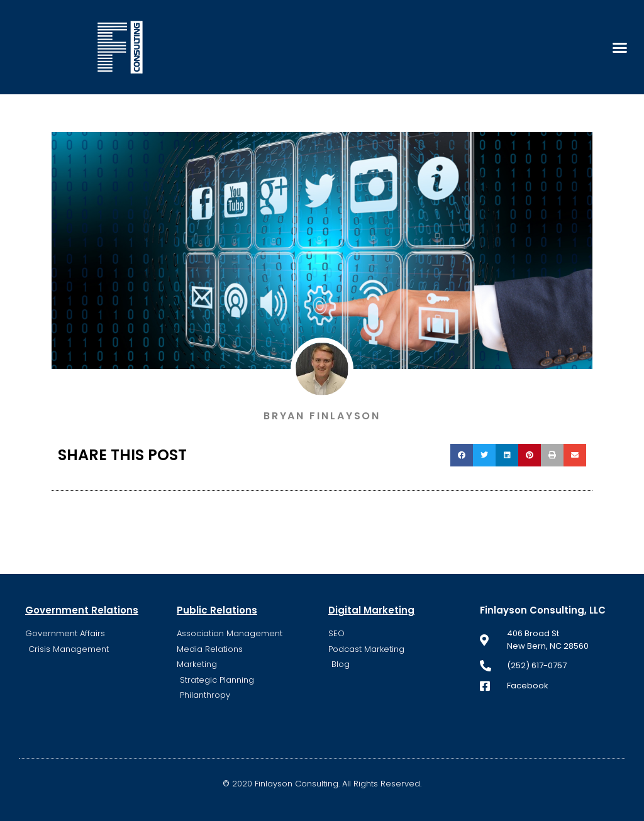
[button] (619, 47)
